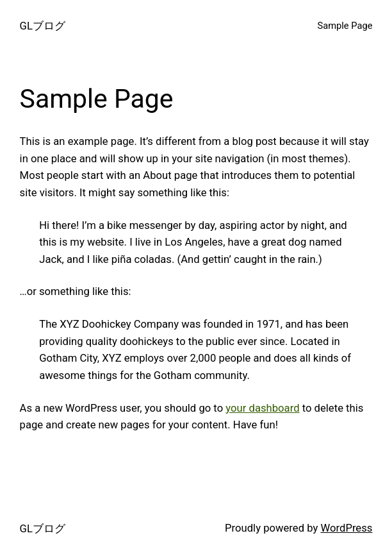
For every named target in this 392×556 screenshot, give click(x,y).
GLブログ (43, 26)
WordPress (346, 528)
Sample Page (345, 26)
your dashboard (262, 408)
